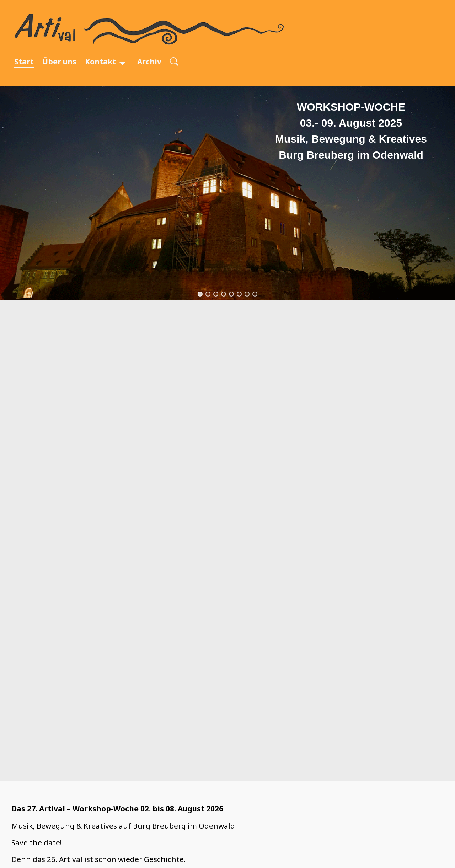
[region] (227, 193)
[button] (200, 294)
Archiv (149, 62)
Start (24, 62)
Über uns (59, 62)
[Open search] (174, 62)
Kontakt (100, 62)
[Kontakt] (122, 62)
